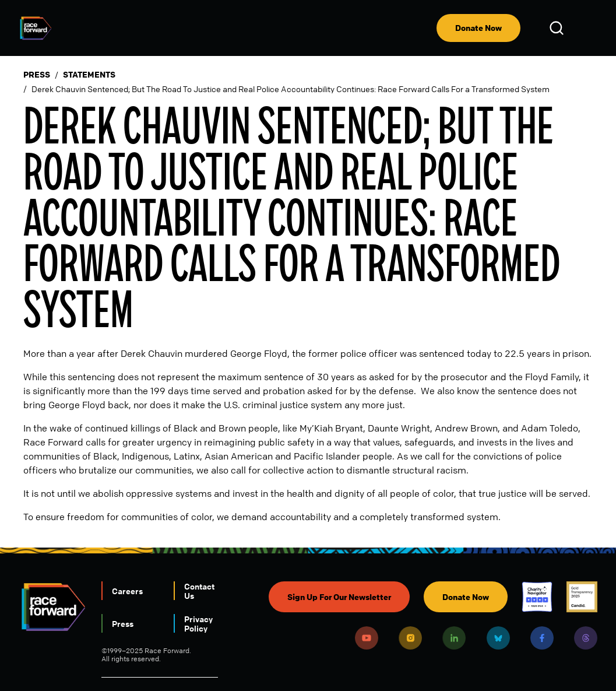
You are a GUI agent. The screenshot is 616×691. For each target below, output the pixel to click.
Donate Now (478, 28)
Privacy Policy (198, 623)
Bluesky (498, 638)
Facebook (542, 638)
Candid (582, 597)
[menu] (588, 28)
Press (37, 75)
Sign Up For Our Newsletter (339, 597)
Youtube (367, 638)
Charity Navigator (537, 597)
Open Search (558, 28)
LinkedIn (454, 638)
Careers (127, 591)
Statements (89, 75)
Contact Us (199, 591)
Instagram (410, 638)
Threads (586, 638)
